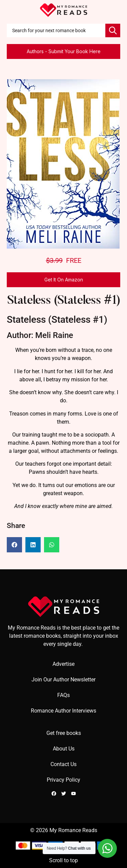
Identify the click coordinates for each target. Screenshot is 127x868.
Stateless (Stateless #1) (64, 301)
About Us (64, 749)
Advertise (63, 664)
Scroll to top (63, 860)
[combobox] (56, 30)
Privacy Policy (63, 780)
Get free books (64, 733)
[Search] (113, 30)
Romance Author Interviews (63, 711)
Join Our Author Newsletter (63, 680)
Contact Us (63, 764)
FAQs (63, 695)
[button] (14, 545)
